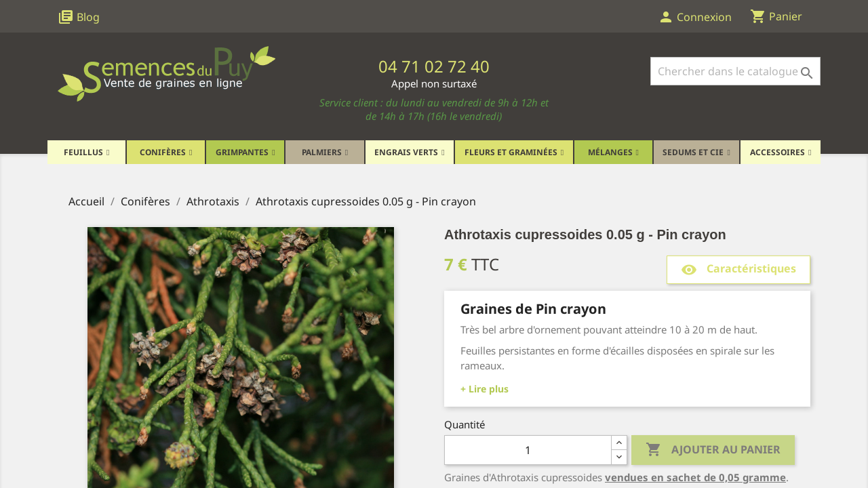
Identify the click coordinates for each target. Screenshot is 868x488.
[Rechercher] (735, 71)
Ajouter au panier (713, 450)
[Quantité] (528, 450)
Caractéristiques (738, 269)
